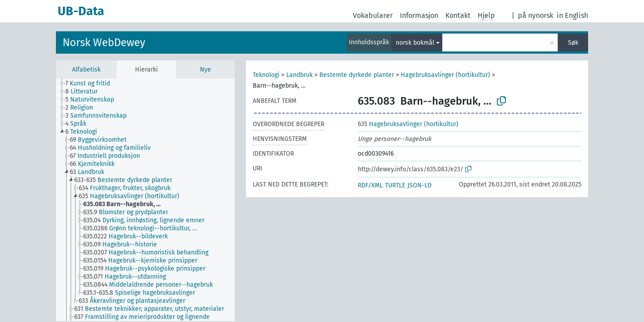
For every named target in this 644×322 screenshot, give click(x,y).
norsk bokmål (415, 43)
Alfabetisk (86, 70)
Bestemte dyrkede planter (357, 75)
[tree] (145, 200)
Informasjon (419, 15)
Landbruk (299, 75)
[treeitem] (91, 84)
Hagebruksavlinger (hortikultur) (445, 75)
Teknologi (266, 75)
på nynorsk (536, 15)
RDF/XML (370, 185)
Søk (573, 43)
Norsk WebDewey (104, 42)
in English (572, 15)
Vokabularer (373, 15)
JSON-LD (419, 185)
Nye (205, 70)
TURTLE (395, 185)
